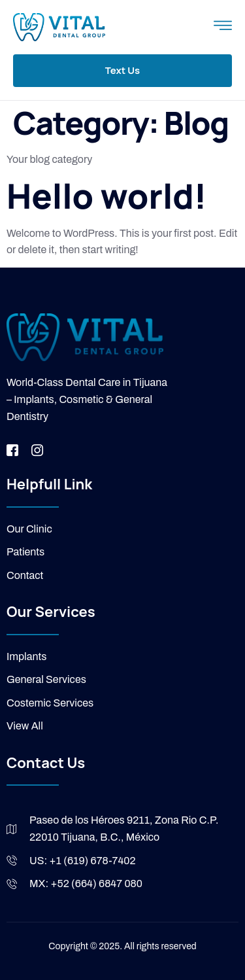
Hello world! (106, 196)
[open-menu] (223, 27)
